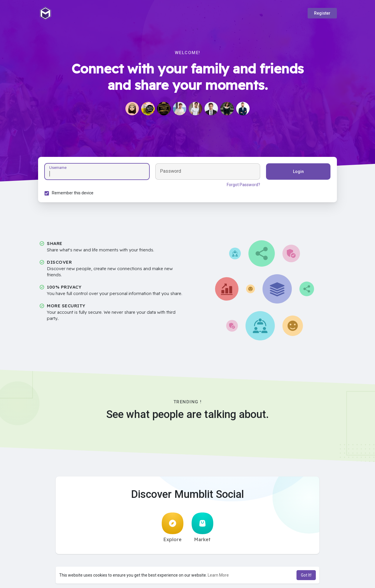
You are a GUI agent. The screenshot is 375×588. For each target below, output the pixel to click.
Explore (173, 529)
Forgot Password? (243, 186)
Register (322, 13)
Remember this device (74, 194)
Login (298, 172)
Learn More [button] (218, 575)
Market (202, 529)
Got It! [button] (306, 575)
